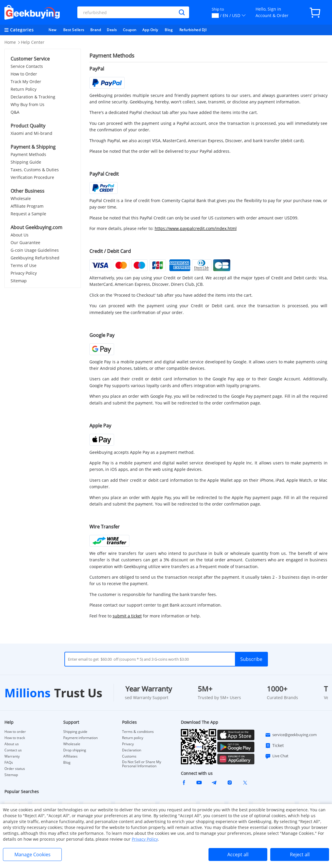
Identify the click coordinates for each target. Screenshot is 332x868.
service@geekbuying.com (291, 735)
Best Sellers (74, 30)
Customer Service (30, 59)
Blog (169, 30)
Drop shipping (75, 750)
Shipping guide (75, 732)
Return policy (133, 738)
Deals (112, 30)
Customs (129, 756)
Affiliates (70, 756)
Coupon (130, 30)
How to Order (24, 74)
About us (12, 744)
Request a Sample (28, 214)
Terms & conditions (138, 732)
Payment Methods (28, 154)
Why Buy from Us (27, 104)
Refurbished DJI (193, 30)
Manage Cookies (32, 854)
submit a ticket (127, 616)
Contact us (13, 750)
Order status (15, 769)
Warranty (12, 756)
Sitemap (19, 281)
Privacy (128, 744)
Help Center (33, 42)
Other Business (27, 191)
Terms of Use (24, 265)
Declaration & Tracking (33, 97)
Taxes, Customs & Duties (35, 170)
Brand (96, 30)
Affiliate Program (27, 206)
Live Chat (277, 756)
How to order (15, 732)
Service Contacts (27, 66)
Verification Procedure (32, 177)
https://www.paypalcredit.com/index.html (196, 228)
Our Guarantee (25, 242)
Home (10, 42)
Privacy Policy (24, 273)
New (52, 30)
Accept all (238, 854)
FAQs (9, 763)
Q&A (15, 112)
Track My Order (26, 82)
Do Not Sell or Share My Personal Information (142, 764)
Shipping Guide (26, 162)
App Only (150, 30)
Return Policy (24, 89)
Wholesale (21, 198)
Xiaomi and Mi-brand (31, 133)
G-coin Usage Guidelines (35, 250)
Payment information (80, 738)
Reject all (300, 854)
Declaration (132, 750)
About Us (20, 235)
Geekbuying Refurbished (35, 258)
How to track (15, 738)
